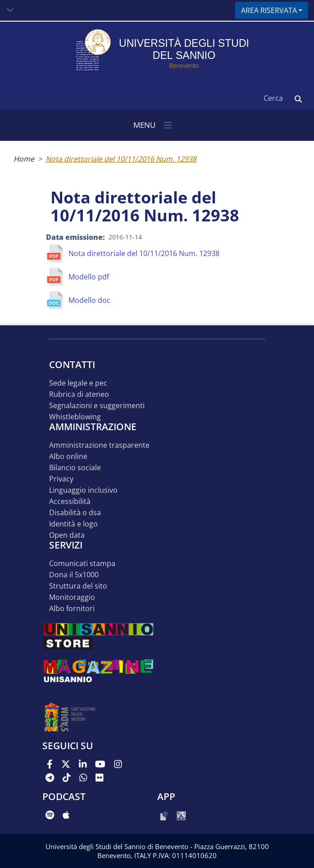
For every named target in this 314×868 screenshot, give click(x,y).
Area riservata (269, 10)
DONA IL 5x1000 (74, 575)
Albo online (68, 456)
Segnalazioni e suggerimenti (97, 406)
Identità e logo (73, 524)
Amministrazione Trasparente (99, 445)
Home (24, 159)
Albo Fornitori (72, 609)
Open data (67, 535)
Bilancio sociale (75, 468)
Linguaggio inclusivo (83, 490)
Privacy (61, 479)
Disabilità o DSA (75, 513)
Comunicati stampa (82, 564)
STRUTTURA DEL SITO (78, 586)
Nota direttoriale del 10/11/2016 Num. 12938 (121, 159)
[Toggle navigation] (10, 10)
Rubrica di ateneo (79, 394)
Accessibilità (70, 501)
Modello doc (89, 300)
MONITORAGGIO (72, 597)
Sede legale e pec (78, 383)
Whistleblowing (75, 417)
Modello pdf (89, 277)
